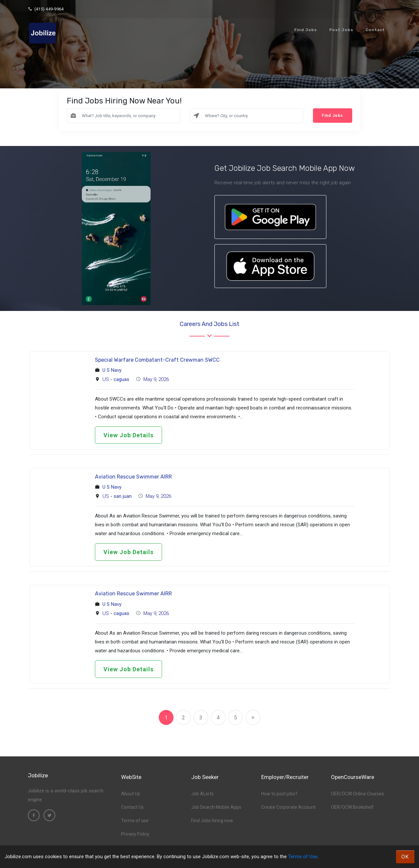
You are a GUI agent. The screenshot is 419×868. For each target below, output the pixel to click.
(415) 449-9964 (46, 9)
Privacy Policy (135, 834)
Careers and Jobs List (209, 324)
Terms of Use (303, 857)
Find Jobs (306, 30)
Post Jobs (341, 30)
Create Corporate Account (288, 807)
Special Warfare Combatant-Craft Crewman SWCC (157, 360)
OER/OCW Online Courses (357, 794)
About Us (131, 794)
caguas (121, 379)
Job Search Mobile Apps (216, 807)
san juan (123, 496)
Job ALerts (202, 794)
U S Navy (112, 370)
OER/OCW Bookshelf (352, 807)
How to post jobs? (279, 794)
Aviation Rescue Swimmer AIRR (133, 477)
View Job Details (128, 435)
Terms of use (135, 821)
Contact (375, 30)
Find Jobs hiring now (212, 821)
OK (405, 857)
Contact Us (132, 807)
